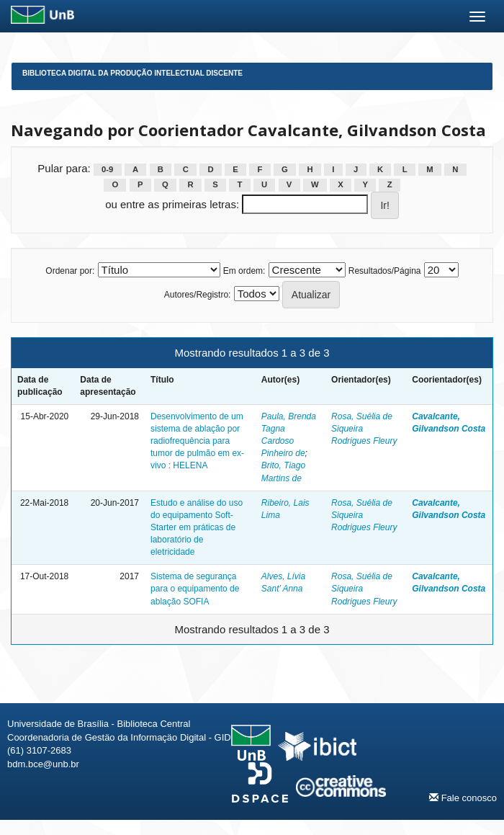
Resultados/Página (385, 271)
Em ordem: (244, 271)
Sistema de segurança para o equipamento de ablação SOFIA (195, 589)
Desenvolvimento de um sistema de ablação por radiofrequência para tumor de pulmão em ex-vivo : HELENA (197, 441)
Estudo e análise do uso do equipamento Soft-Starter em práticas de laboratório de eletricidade (197, 528)
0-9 (107, 169)
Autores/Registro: (198, 295)
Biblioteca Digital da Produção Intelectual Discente (132, 73)
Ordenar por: (70, 271)
